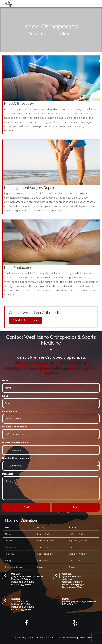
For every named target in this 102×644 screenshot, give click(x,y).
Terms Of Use (86, 638)
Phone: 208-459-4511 (73, 585)
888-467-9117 (69, 604)
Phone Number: (10, 411)
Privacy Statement (67, 638)
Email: (5, 396)
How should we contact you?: (17, 458)
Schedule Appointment (26, 320)
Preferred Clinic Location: (15, 427)
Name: (5, 380)
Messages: (8, 474)
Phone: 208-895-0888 (23, 582)
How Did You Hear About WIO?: (18, 442)
